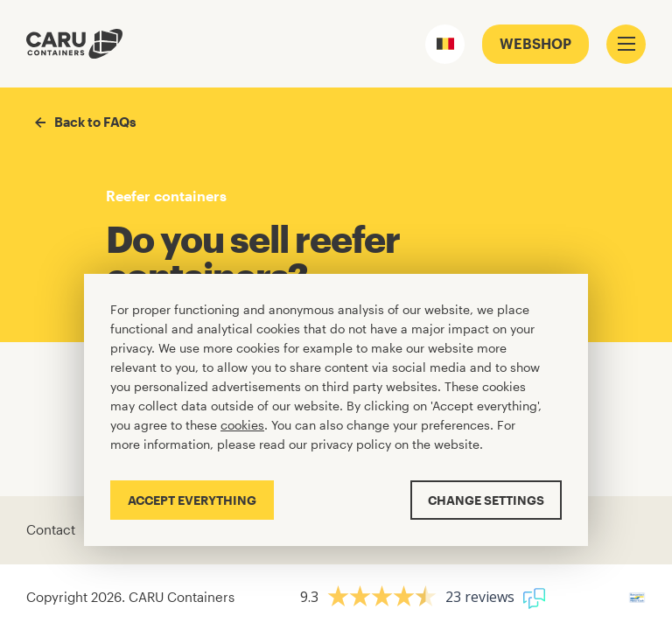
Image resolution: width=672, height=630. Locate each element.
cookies (242, 425)
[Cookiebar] (336, 410)
